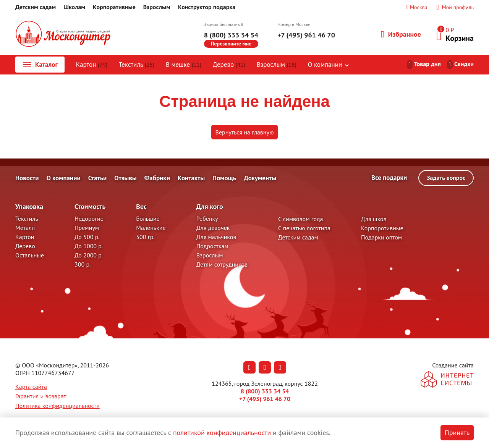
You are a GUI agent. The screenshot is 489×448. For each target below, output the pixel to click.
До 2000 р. (89, 255)
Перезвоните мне (231, 44)
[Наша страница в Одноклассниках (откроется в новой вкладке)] (265, 367)
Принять (457, 433)
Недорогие (89, 218)
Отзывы (125, 178)
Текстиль (137, 65)
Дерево (229, 65)
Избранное (401, 34)
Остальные (30, 255)
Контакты (191, 178)
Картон (92, 65)
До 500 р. (87, 237)
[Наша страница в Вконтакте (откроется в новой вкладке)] (249, 367)
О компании (325, 65)
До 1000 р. (89, 246)
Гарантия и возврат (41, 396)
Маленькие (151, 228)
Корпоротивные (382, 228)
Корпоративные (114, 7)
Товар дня (427, 64)
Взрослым (157, 7)
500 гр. (145, 237)
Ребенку (207, 218)
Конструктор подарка (207, 7)
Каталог (40, 65)
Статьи (98, 178)
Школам (74, 7)
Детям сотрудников (222, 264)
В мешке (184, 65)
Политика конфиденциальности (57, 406)
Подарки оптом (381, 237)
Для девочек (213, 228)
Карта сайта (31, 387)
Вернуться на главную (245, 132)
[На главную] (63, 35)
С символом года (300, 219)
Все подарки (389, 178)
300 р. (83, 264)
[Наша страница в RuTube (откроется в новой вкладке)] (280, 367)
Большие (148, 218)
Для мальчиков (216, 237)
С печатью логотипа (304, 228)
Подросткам (212, 246)
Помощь (224, 178)
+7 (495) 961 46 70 (306, 35)
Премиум (87, 228)
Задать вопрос (446, 178)
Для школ (374, 219)
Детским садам (36, 7)
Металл (25, 228)
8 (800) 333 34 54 (231, 35)
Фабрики (157, 178)
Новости (27, 178)
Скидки (464, 64)
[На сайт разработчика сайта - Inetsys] (447, 380)
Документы (260, 178)
